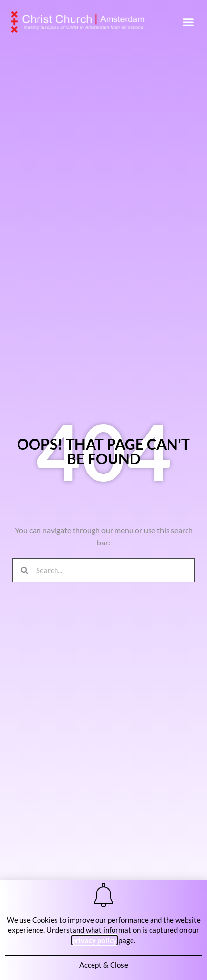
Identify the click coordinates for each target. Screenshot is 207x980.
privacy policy (94, 940)
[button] (188, 22)
